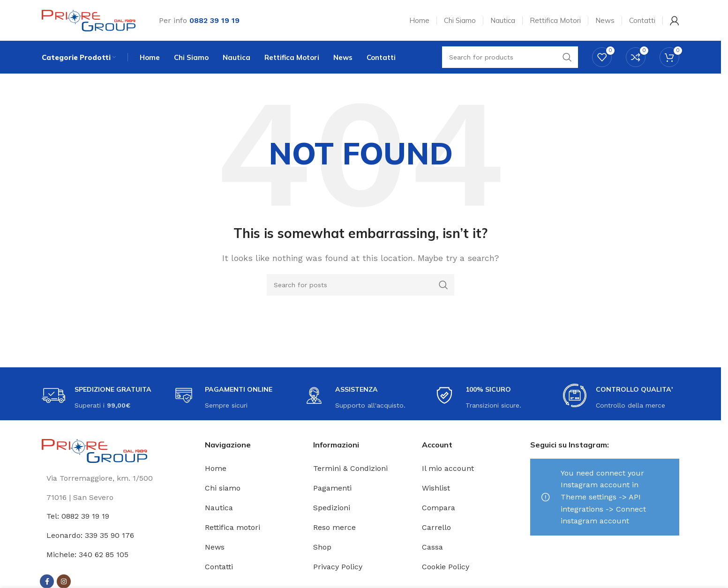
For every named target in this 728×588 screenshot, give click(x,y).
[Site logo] (89, 20)
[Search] (360, 286)
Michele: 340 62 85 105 (87, 556)
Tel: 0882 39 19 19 (78, 518)
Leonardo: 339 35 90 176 (90, 537)
